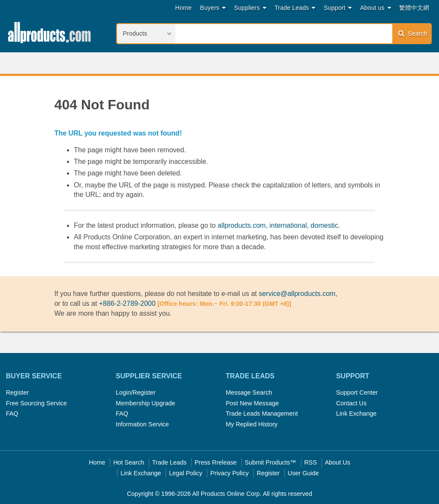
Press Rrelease (216, 462)
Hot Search (129, 462)
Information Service (142, 424)
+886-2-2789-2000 (127, 303)
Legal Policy (186, 473)
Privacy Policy (230, 473)
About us (376, 8)
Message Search (249, 392)
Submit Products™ (271, 462)
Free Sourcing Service (36, 403)
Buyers (213, 8)
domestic (325, 225)
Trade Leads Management (262, 413)
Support (338, 8)
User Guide (303, 473)
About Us (338, 462)
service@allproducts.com (297, 294)
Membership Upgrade (145, 403)
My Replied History (251, 424)
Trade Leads (295, 8)
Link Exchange (356, 413)
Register (18, 392)
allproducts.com (242, 225)
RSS (310, 462)
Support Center (357, 392)
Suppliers (250, 8)
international (288, 225)
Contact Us (351, 403)
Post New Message (252, 403)
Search (413, 33)
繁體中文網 (414, 8)
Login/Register (136, 392)
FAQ (12, 413)
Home (183, 8)
